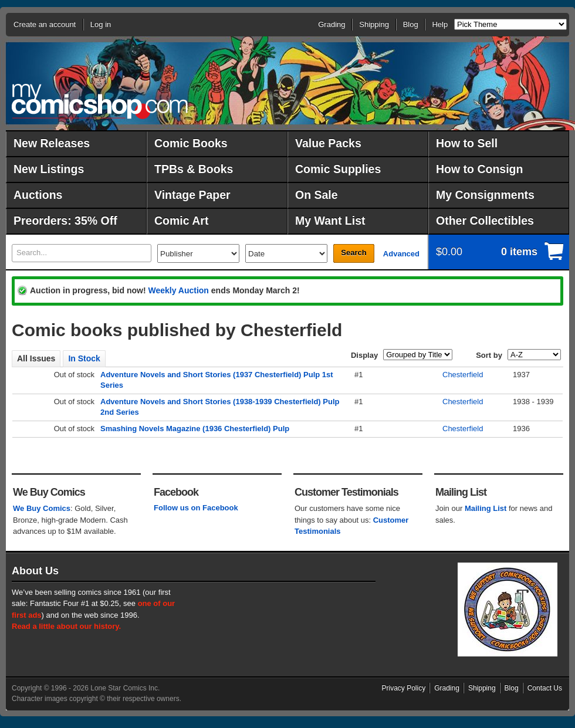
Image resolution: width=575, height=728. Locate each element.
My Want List (330, 221)
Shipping (374, 24)
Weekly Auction (178, 290)
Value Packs (328, 143)
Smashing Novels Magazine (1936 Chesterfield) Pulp (195, 429)
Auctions (38, 195)
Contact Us (545, 688)
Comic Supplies (338, 169)
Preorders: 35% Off (65, 221)
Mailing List (486, 508)
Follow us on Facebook (196, 508)
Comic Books (191, 143)
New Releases (52, 143)
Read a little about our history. (66, 626)
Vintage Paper (192, 195)
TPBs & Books (194, 169)
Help (440, 24)
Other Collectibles (485, 221)
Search (354, 253)
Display (364, 355)
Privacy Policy (404, 688)
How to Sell (467, 143)
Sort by (489, 355)
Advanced (401, 254)
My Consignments (485, 195)
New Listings (49, 169)
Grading (332, 24)
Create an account (45, 24)
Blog (411, 24)
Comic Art (181, 221)
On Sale (317, 195)
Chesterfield (463, 375)
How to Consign (479, 169)
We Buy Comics (42, 508)
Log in (101, 24)
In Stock (84, 358)
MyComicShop (100, 101)
